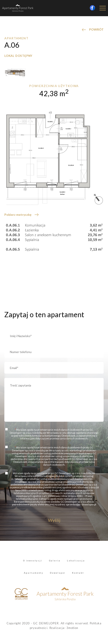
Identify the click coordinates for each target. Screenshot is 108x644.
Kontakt (78, 573)
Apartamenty (34, 573)
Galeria (55, 561)
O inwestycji (33, 561)
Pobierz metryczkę (18, 215)
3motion (72, 628)
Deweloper (58, 573)
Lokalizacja (76, 561)
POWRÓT (96, 29)
